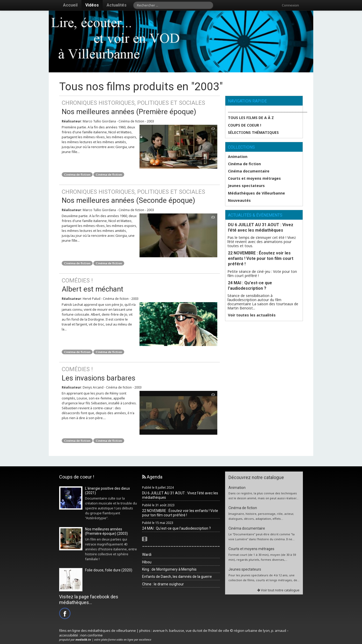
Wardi (147, 555)
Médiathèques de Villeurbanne (256, 193)
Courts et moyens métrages (254, 178)
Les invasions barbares (140, 374)
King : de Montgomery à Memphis (169, 569)
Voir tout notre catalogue (278, 590)
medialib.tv (83, 639)
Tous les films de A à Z (251, 118)
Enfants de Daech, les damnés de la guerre (177, 577)
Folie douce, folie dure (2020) (109, 570)
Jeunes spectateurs (246, 186)
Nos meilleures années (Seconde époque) (140, 196)
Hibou (147, 562)
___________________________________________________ (265, 110)
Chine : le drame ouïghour (163, 584)
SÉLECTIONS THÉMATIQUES (253, 133)
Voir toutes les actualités (252, 315)
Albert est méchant (140, 285)
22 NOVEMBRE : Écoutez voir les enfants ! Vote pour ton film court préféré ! (261, 258)
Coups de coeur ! (245, 125)
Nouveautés (239, 200)
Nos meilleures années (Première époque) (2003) (106, 531)
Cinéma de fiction (77, 174)
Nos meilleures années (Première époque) (140, 107)
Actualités (117, 5)
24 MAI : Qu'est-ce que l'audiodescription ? (250, 286)
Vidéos (92, 5)
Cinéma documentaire (249, 171)
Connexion (290, 5)
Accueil (70, 5)
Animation (238, 157)
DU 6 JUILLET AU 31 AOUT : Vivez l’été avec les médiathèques (261, 227)
